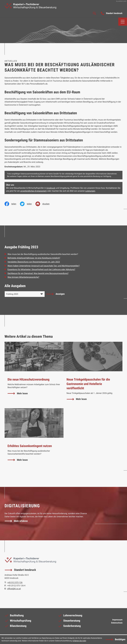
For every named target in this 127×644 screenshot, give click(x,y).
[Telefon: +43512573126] (15, 583)
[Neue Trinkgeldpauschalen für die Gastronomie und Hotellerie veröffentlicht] (93, 375)
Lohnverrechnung (70, 617)
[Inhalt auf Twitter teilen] (28, 204)
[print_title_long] (44, 204)
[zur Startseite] (32, 6)
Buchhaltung (14, 617)
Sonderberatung (69, 627)
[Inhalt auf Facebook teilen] (12, 204)
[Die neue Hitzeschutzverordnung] (34, 375)
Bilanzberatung (16, 627)
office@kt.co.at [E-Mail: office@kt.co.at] (14, 589)
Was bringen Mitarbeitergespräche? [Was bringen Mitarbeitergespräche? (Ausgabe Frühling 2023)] (23, 277)
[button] (112, 14)
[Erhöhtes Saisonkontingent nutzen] (34, 439)
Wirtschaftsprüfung (18, 622)
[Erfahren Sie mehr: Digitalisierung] (16, 521)
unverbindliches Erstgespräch (34, 191)
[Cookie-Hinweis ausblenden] (115, 640)
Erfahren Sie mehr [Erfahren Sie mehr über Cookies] (79, 641)
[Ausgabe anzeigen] (56, 294)
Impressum (117, 620)
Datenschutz (117, 623)
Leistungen (90, 191)
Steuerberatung (69, 622)
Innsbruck (51, 188)
